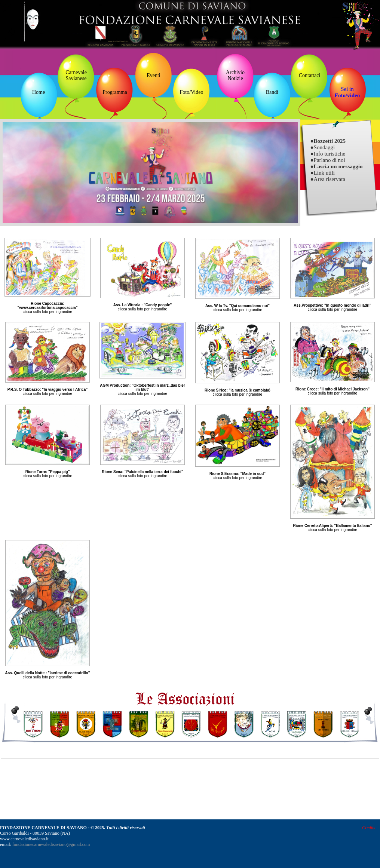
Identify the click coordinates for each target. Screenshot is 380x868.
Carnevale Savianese (76, 75)
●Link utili (323, 173)
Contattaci (310, 75)
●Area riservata (328, 179)
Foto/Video (192, 92)
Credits (369, 828)
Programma (115, 92)
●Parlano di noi (328, 160)
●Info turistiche (328, 154)
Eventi (154, 75)
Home (39, 92)
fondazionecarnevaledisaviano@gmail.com (51, 844)
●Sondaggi (323, 147)
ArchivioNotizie (235, 75)
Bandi (272, 92)
